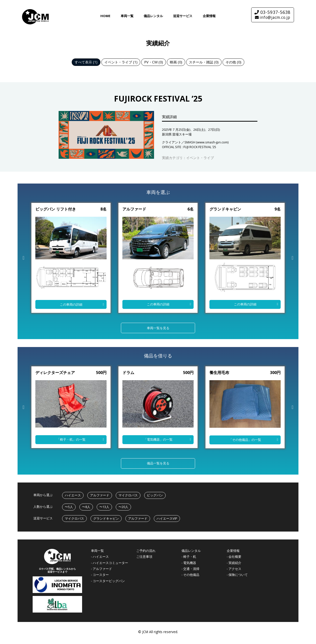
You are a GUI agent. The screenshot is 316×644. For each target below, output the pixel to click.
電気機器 (190, 563)
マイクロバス (128, 495)
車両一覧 (127, 16)
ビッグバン (155, 495)
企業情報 (209, 16)
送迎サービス (183, 16)
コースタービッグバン (109, 581)
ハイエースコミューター (110, 563)
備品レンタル (153, 16)
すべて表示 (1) (86, 62)
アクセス (235, 569)
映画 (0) (176, 62)
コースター (101, 575)
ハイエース (73, 495)
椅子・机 (190, 557)
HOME (105, 16)
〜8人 (86, 507)
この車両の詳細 (71, 304)
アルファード (100, 495)
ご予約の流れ (146, 551)
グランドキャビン (106, 518)
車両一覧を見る (158, 328)
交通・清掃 (191, 569)
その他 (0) (233, 62)
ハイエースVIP (167, 518)
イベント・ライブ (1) (121, 62)
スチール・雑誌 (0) (204, 62)
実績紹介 (235, 563)
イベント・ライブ (200, 158)
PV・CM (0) (154, 62)
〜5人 (69, 507)
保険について (238, 575)
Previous (23, 258)
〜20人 (123, 507)
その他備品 (191, 575)
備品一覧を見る (158, 463)
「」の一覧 (71, 439)
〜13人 (104, 507)
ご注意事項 (144, 557)
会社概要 (235, 557)
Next (293, 258)
